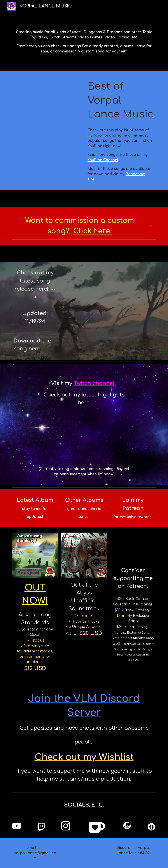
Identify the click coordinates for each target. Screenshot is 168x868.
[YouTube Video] (115, 291)
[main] (84, 42)
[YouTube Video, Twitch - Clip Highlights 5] (84, 437)
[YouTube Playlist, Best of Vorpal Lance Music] (47, 96)
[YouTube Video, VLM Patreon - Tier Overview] (133, 548)
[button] (150, 226)
